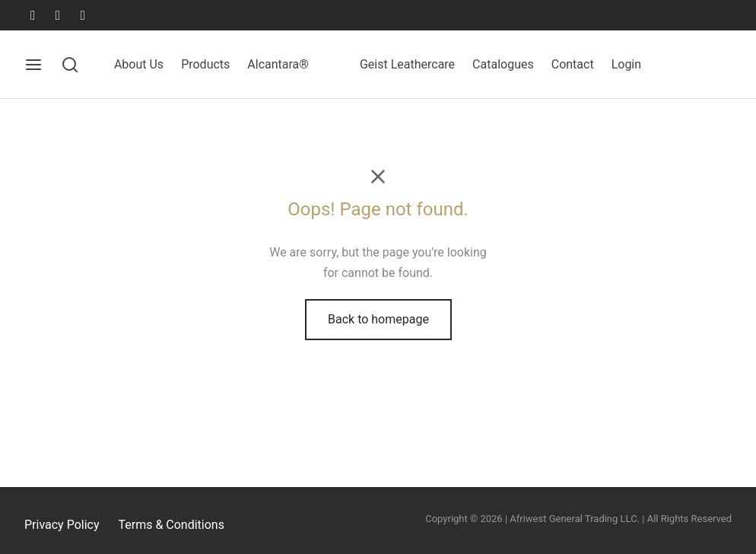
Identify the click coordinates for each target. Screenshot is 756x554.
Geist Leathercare (407, 64)
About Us (139, 64)
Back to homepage (378, 319)
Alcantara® (278, 64)
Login (626, 64)
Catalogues (503, 64)
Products (205, 64)
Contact (573, 64)
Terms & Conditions (171, 525)
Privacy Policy (62, 525)
